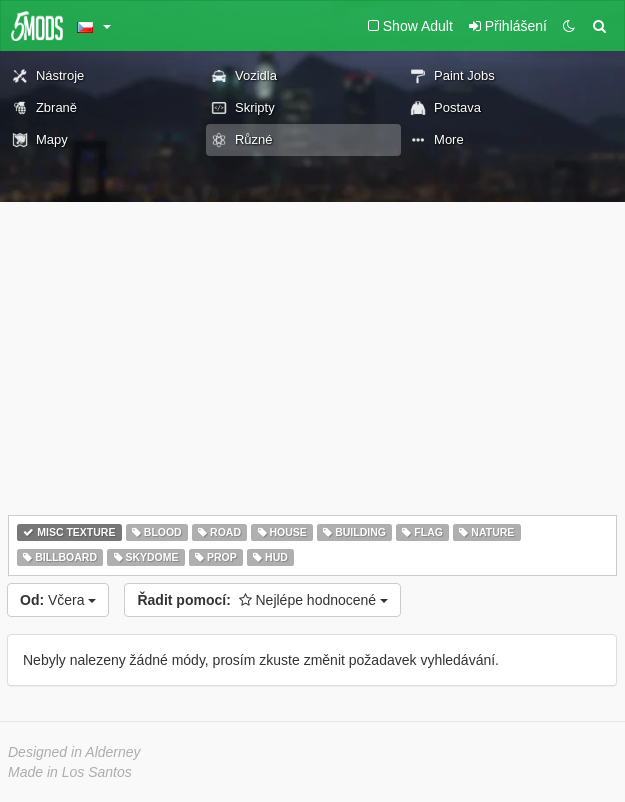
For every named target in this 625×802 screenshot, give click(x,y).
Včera (58, 600)
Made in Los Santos (70, 772)
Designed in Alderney (74, 752)
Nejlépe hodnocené (262, 600)
